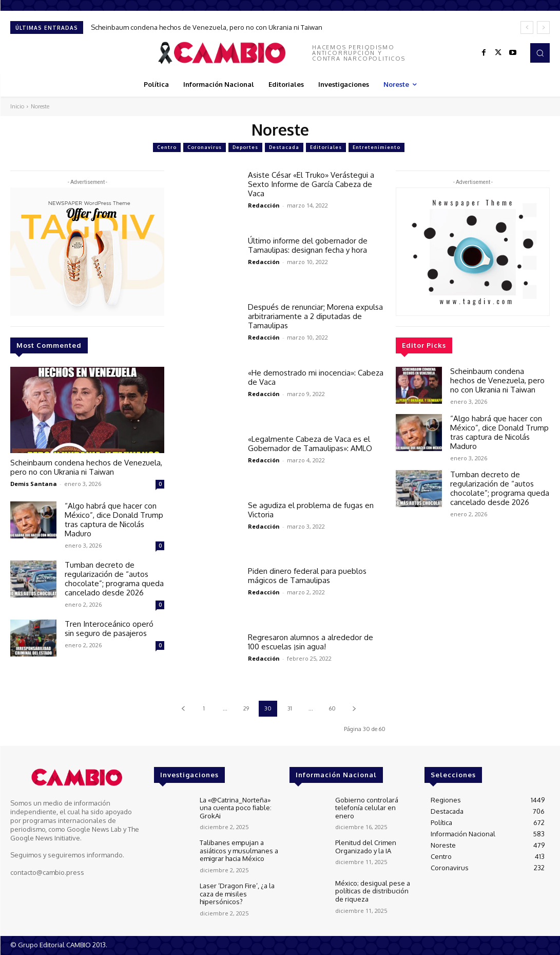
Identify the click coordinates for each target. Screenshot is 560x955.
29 (246, 708)
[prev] (527, 27)
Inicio (17, 106)
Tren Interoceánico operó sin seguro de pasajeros (109, 629)
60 (332, 708)
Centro (167, 147)
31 (290, 708)
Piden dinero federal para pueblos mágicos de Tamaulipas (307, 576)
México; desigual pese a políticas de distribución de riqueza (373, 891)
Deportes (245, 147)
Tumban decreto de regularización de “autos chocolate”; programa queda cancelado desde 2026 (114, 579)
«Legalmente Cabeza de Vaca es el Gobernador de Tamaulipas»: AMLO (310, 444)
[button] (540, 53)
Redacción (264, 205)
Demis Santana (34, 484)
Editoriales (326, 147)
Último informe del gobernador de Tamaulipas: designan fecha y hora (308, 245)
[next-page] (354, 709)
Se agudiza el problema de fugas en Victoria (311, 510)
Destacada (284, 147)
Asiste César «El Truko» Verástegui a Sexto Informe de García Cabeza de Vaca (311, 184)
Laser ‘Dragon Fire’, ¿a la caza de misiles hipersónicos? (237, 894)
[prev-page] (183, 709)
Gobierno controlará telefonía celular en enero (367, 808)
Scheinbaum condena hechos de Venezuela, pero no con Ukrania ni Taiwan (207, 27)
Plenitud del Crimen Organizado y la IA (366, 847)
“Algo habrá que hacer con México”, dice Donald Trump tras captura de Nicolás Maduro (114, 520)
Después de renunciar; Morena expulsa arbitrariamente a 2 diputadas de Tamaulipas (315, 316)
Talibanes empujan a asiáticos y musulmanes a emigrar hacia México (239, 850)
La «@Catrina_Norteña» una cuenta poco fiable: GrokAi (236, 808)
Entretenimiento (376, 147)
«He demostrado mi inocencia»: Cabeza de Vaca (316, 377)
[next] (543, 27)
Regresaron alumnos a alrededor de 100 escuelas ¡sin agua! (311, 642)
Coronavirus (205, 147)
